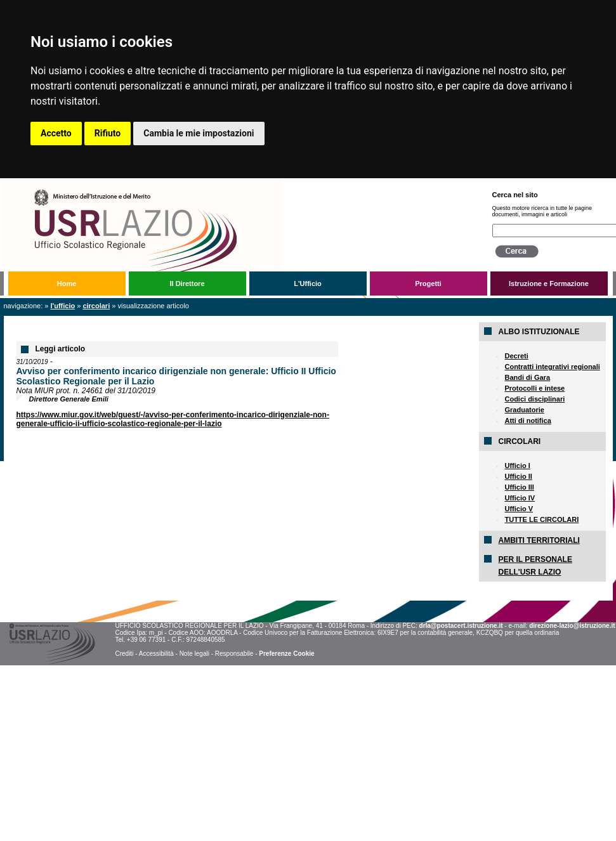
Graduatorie (524, 410)
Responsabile (234, 654)
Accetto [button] (56, 133)
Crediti (124, 654)
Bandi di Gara (527, 377)
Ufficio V (519, 509)
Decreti (516, 356)
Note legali (194, 654)
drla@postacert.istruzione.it (461, 626)
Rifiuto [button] (108, 133)
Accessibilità (156, 654)
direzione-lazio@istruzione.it (572, 626)
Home (67, 284)
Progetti (428, 284)
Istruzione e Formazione (549, 284)
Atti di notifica (528, 420)
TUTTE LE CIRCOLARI (541, 519)
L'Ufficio (308, 284)
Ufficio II (518, 476)
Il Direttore (187, 284)
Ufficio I (517, 466)
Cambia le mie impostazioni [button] (199, 133)
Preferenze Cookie (286, 654)
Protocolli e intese (534, 388)
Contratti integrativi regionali (552, 367)
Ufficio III (519, 487)
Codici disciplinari (534, 399)
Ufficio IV (520, 498)
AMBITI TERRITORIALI (539, 540)
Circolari (96, 306)
